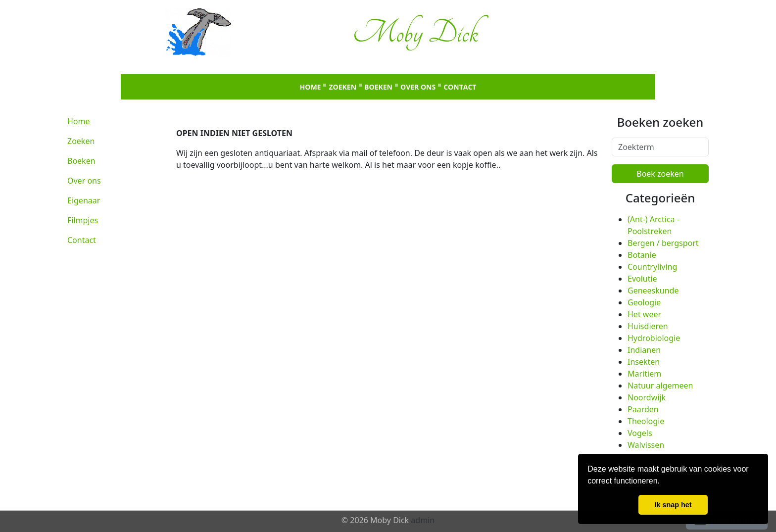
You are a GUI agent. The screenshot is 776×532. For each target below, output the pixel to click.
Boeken (378, 87)
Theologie (646, 421)
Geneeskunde (653, 290)
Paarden (643, 409)
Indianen (644, 350)
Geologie (644, 302)
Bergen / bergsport (663, 243)
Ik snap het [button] (673, 505)
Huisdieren (648, 326)
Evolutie (642, 279)
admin (423, 520)
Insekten (644, 362)
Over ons (418, 87)
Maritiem (644, 374)
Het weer (644, 314)
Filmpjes (83, 220)
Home (311, 87)
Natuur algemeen (660, 386)
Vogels (640, 433)
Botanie (642, 255)
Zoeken (342, 87)
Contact (460, 87)
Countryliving (652, 267)
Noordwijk (647, 397)
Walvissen (646, 445)
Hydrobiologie (654, 338)
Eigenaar (84, 200)
